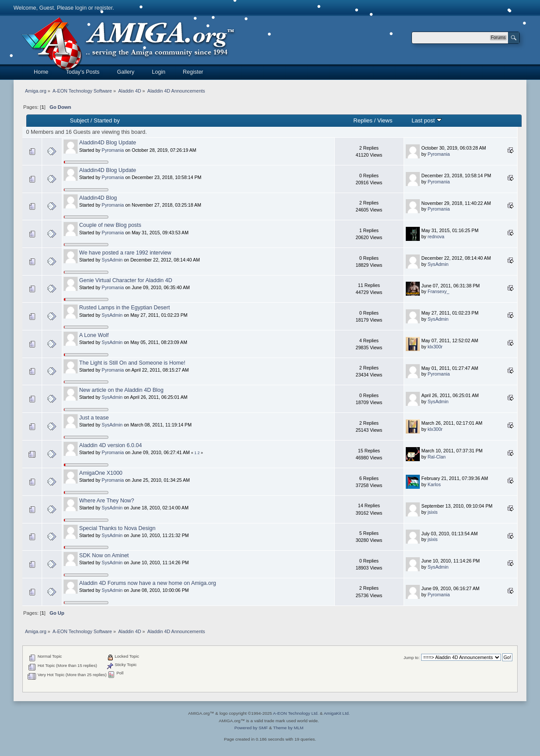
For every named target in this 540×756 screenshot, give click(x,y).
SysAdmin (112, 260)
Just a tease (94, 418)
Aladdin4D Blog (98, 198)
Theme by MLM (288, 728)
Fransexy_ (438, 291)
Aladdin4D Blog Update (108, 143)
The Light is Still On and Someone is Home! (132, 363)
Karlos (434, 484)
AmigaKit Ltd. (337, 713)
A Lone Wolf (94, 335)
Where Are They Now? (107, 501)
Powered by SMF (251, 728)
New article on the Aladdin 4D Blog (122, 390)
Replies (363, 120)
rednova (436, 236)
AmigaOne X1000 (101, 473)
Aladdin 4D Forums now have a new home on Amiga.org (148, 583)
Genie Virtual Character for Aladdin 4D (126, 280)
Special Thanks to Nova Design (118, 528)
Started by (107, 120)
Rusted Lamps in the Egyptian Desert (125, 308)
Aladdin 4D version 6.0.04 (111, 445)
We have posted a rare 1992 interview (125, 253)
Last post (427, 120)
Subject (79, 120)
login (81, 8)
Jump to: (412, 657)
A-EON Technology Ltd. (296, 713)
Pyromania (113, 150)
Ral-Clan (437, 457)
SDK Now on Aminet (104, 555)
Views (385, 120)
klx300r (435, 347)
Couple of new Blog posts (110, 225)
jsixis (433, 512)
